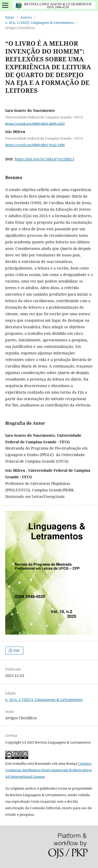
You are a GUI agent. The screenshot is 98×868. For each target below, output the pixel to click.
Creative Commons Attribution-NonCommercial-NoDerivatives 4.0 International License (49, 770)
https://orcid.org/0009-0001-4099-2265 (35, 123)
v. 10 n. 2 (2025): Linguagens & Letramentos (40, 22)
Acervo (26, 17)
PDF (16, 651)
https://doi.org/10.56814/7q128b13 (44, 159)
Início (10, 17)
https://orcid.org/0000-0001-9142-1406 (35, 145)
